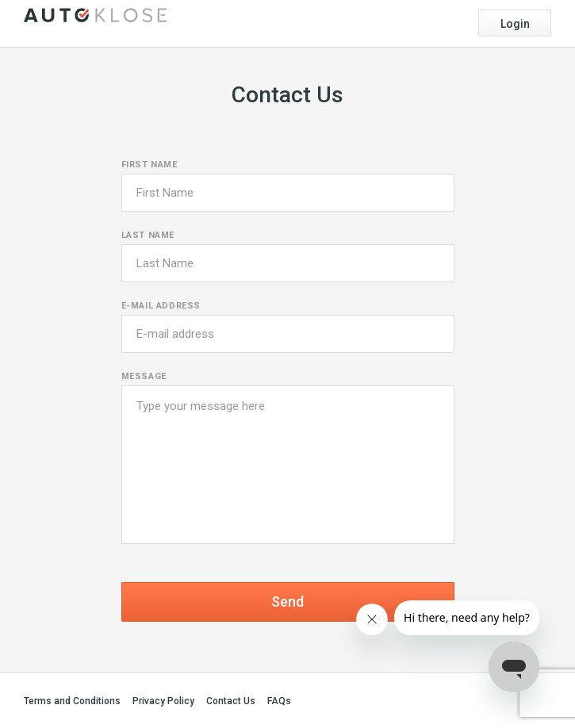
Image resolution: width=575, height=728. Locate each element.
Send (287, 602)
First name (149, 165)
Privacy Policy (163, 701)
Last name (148, 235)
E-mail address (161, 306)
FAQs (279, 701)
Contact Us (231, 701)
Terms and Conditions (72, 701)
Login (515, 24)
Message (144, 376)
